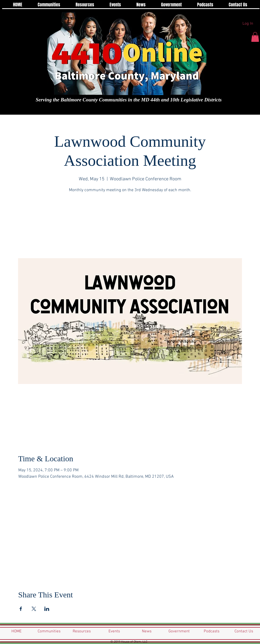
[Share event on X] (34, 609)
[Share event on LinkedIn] (47, 609)
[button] (255, 37)
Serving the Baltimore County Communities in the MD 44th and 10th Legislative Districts (129, 100)
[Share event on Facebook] (21, 609)
